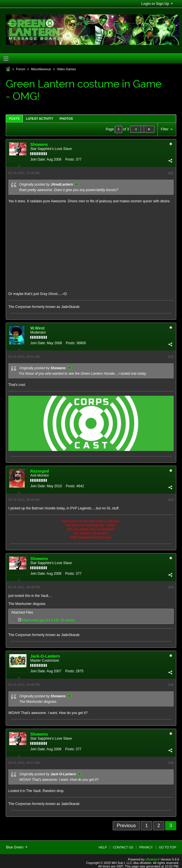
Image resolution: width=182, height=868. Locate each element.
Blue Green (17, 847)
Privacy (146, 847)
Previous (126, 826)
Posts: (70, 159)
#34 (171, 587)
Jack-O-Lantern (45, 656)
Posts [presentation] (14, 119)
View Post (76, 184)
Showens (39, 144)
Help (103, 847)
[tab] (14, 118)
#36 (171, 763)
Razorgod (40, 471)
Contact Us (123, 847)
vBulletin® (153, 859)
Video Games (66, 69)
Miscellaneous (41, 69)
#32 (171, 357)
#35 (171, 685)
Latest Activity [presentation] (40, 119)
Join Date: (38, 159)
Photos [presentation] (66, 119)
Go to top (168, 847)
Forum (21, 69)
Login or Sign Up (157, 4)
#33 (171, 500)
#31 (171, 173)
